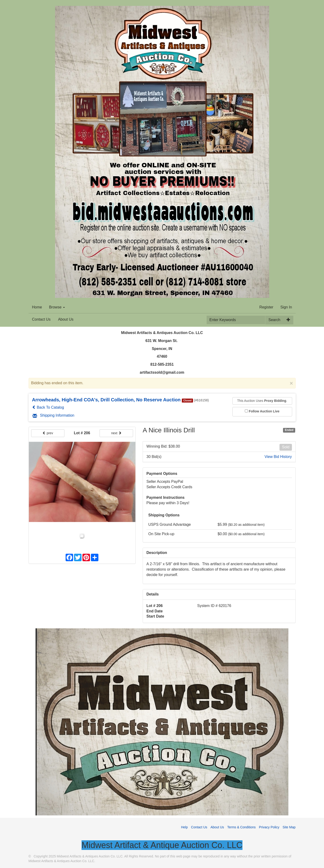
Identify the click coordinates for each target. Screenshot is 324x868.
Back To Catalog (48, 407)
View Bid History (278, 457)
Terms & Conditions (241, 827)
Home (37, 307)
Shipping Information (54, 415)
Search (274, 320)
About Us (66, 319)
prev (48, 433)
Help (184, 827)
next (116, 433)
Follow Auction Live (264, 411)
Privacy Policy (269, 827)
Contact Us (41, 319)
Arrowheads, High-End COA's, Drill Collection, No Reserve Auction (106, 400)
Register (266, 307)
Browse (57, 307)
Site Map (289, 827)
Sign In (286, 307)
